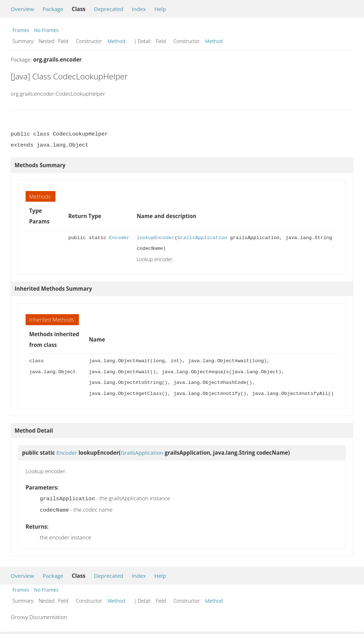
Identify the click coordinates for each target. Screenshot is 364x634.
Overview (22, 9)
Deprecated (109, 9)
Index (139, 9)
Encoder (119, 238)
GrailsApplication (202, 238)
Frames (21, 30)
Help (160, 9)
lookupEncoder (156, 238)
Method (117, 41)
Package (53, 9)
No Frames (46, 30)
